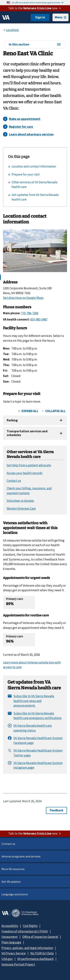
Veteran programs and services (21, 856)
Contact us (8, 844)
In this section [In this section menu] (35, 45)
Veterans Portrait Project (18, 964)
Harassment (10, 937)
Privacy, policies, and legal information (27, 948)
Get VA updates (11, 882)
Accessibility (10, 926)
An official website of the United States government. (38, 3)
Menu (61, 17)
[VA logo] (6, 17)
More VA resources (13, 869)
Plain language (11, 942)
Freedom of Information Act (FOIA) (25, 931)
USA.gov (7, 959)
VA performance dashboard (35, 959)
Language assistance (15, 894)
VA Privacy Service (14, 953)
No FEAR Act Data (42, 953)
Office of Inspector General (40, 937)
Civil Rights (30, 926)
